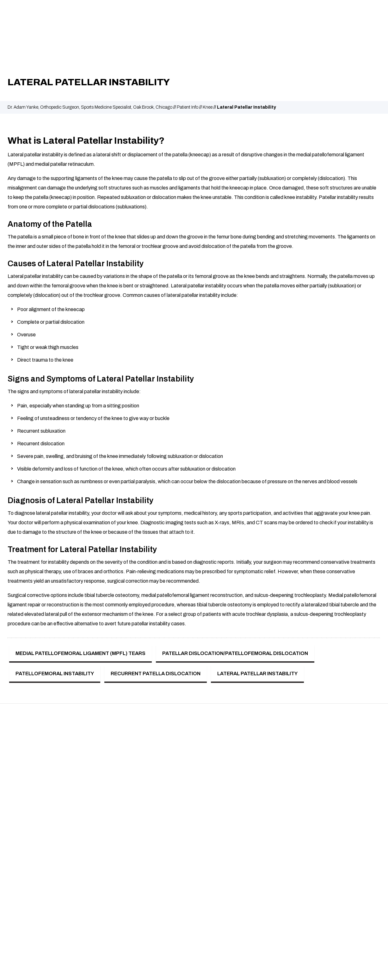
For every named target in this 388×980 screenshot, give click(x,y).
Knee (208, 107)
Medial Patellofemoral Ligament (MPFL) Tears (80, 653)
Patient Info (188, 107)
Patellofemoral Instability (55, 673)
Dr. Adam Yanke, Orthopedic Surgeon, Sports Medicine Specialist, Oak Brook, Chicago (90, 107)
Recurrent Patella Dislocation (156, 673)
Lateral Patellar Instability (257, 673)
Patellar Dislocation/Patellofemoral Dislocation (235, 653)
